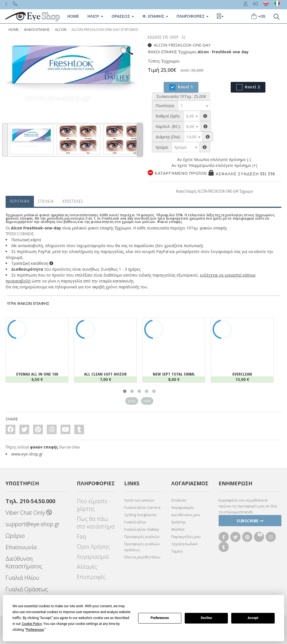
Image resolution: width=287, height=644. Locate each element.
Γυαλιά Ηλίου (22, 578)
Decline (206, 618)
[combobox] (194, 106)
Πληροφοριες (193, 16)
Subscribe (250, 521)
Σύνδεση (179, 500)
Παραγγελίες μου (186, 537)
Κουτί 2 (248, 87)
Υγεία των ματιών (139, 500)
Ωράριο (15, 536)
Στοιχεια (46, 201)
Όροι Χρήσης (93, 547)
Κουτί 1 (181, 87)
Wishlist (178, 529)
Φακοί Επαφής (37, 30)
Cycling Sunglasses (140, 515)
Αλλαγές (87, 567)
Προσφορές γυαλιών (142, 537)
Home (73, 16)
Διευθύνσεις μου (186, 515)
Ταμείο (177, 551)
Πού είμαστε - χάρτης (94, 505)
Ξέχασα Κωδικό (184, 544)
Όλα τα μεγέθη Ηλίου (142, 557)
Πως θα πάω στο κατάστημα (96, 523)
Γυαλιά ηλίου (135, 522)
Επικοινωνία (21, 547)
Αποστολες (73, 201)
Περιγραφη (20, 201)
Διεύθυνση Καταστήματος (24, 562)
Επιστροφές (91, 577)
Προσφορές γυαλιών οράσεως (142, 547)
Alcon (61, 30)
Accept (253, 618)
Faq (81, 536)
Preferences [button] (35, 630)
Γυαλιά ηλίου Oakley (142, 529)
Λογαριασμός (183, 507)
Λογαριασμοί (93, 557)
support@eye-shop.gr (33, 524)
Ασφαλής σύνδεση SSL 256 (246, 173)
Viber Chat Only (29, 513)
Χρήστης (179, 522)
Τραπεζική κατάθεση (32, 263)
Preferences (160, 618)
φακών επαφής (44, 447)
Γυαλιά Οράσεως (27, 589)
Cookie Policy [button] (32, 624)
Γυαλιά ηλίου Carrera (142, 507)
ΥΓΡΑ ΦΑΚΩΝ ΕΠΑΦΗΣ (28, 303)
